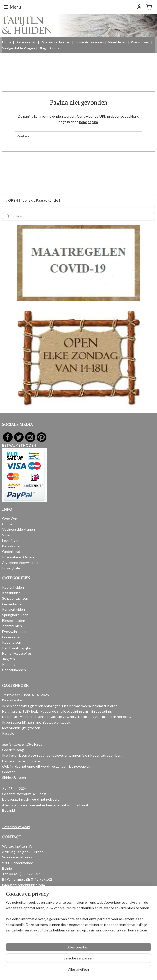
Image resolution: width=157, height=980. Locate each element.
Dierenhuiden (26, 42)
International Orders (18, 557)
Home (7, 42)
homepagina (88, 122)
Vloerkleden (117, 42)
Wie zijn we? (140, 42)
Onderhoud (11, 552)
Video (7, 535)
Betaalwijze (11, 546)
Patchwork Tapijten (56, 42)
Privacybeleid (12, 568)
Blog (42, 48)
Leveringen (11, 540)
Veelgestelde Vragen (18, 48)
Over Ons (10, 519)
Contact (56, 48)
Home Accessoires (89, 42)
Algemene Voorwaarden (21, 563)
